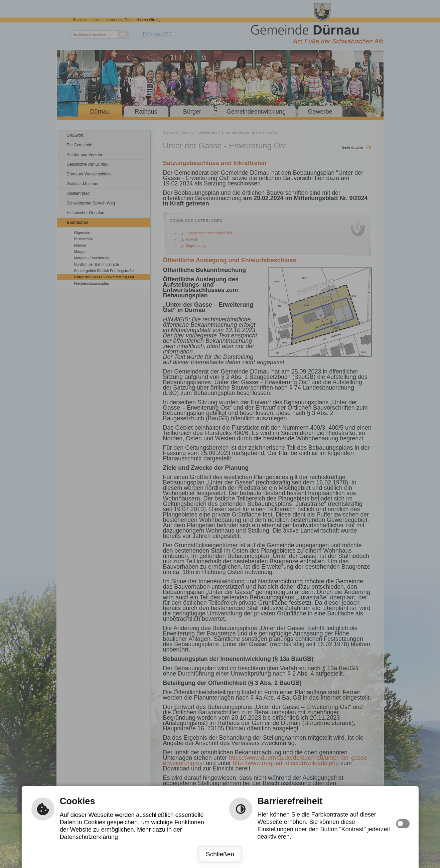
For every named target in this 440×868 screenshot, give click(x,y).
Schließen (220, 854)
